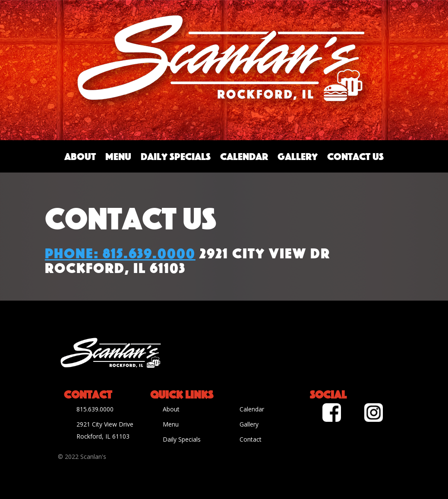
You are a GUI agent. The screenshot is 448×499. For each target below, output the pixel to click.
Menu (118, 156)
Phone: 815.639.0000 (120, 252)
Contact (251, 439)
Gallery (298, 156)
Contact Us (355, 156)
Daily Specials (176, 156)
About (80, 156)
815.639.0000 (95, 409)
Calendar (244, 156)
